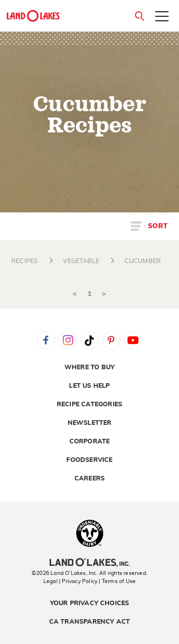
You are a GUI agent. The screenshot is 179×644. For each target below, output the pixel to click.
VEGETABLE (81, 261)
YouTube (133, 340)
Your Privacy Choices (90, 603)
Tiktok (90, 340)
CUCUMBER (143, 261)
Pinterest (111, 340)
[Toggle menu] (162, 17)
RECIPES (25, 261)
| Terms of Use (117, 581)
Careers (89, 479)
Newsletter (90, 423)
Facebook (46, 340)
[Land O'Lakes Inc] (89, 564)
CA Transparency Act (90, 622)
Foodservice (89, 460)
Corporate (90, 442)
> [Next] (104, 294)
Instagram (68, 340)
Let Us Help (89, 386)
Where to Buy (89, 367)
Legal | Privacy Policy (70, 581)
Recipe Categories (89, 404)
